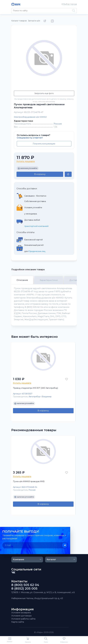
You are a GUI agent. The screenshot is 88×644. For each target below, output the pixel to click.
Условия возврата (21, 613)
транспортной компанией (36, 226)
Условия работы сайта (23, 619)
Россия (58, 124)
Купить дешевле (26, 161)
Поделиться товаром (45, 21)
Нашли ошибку (52, 21)
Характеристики (49, 280)
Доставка (74, 280)
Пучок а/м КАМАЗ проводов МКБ (29, 481)
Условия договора (21, 616)
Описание (22, 280)
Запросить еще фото (44, 93)
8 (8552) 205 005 (24, 589)
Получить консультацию (44, 144)
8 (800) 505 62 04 (25, 585)
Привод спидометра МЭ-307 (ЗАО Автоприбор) (35, 388)
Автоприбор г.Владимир (40, 397)
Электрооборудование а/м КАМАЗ (30, 117)
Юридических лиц (37, 251)
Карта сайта (18, 622)
